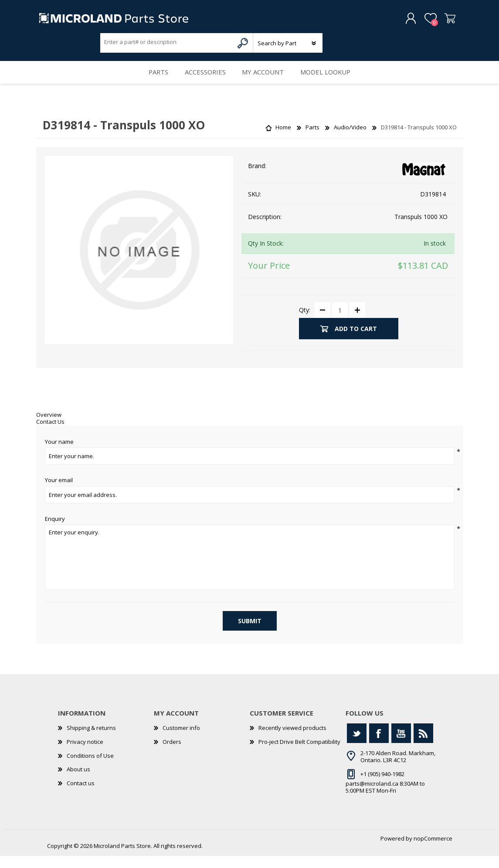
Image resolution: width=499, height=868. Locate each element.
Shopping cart (443, 21)
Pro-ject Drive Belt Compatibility (299, 753)
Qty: (305, 322)
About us (78, 781)
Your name (59, 454)
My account (265, 81)
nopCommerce (433, 851)
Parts (152, 81)
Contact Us (50, 433)
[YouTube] (401, 745)
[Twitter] (357, 745)
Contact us (81, 795)
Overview (49, 427)
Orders (172, 753)
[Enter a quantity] (340, 322)
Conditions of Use (90, 767)
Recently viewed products (292, 740)
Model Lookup (332, 81)
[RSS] (423, 745)
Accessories (203, 81)
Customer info (181, 740)
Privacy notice (85, 753)
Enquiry (55, 531)
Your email (59, 493)
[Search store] (167, 45)
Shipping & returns (91, 740)
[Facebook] (379, 745)
